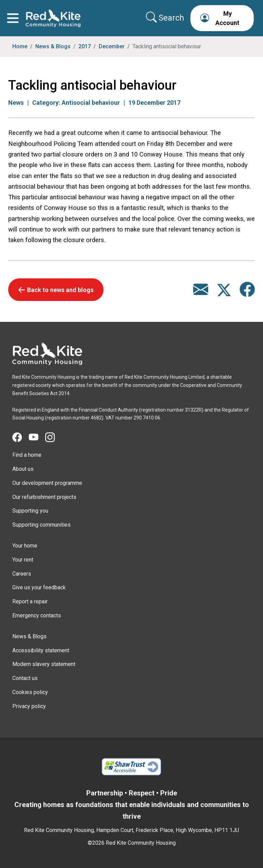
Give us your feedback (39, 587)
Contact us (25, 678)
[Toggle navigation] (13, 18)
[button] (222, 18)
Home (20, 46)
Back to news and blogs (60, 290)
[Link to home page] (53, 18)
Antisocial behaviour (91, 103)
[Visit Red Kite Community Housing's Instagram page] (53, 438)
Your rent (23, 560)
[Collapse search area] (166, 18)
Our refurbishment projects (44, 497)
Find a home (27, 455)
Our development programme (47, 483)
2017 (85, 46)
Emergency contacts (37, 615)
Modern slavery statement (44, 664)
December (112, 46)
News (16, 103)
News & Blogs (53, 46)
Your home (25, 546)
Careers (22, 574)
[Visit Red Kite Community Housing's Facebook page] (21, 438)
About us (23, 469)
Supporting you (30, 511)
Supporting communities (41, 525)
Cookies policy (30, 692)
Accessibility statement (41, 650)
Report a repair (30, 601)
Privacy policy (29, 706)
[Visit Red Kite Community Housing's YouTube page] (37, 438)
